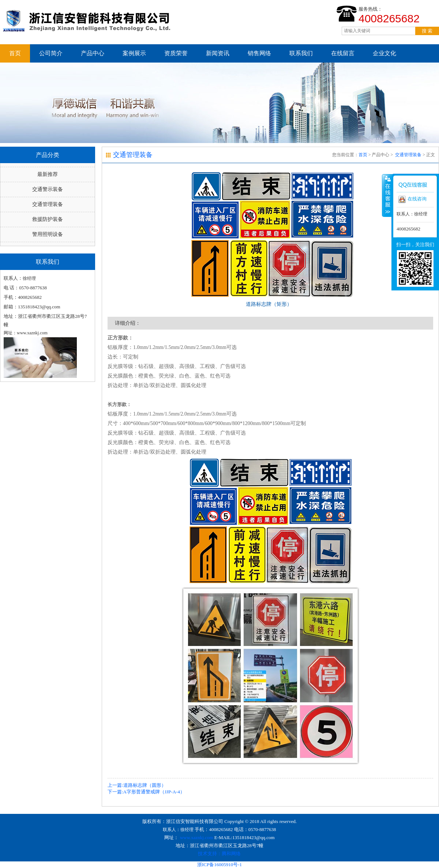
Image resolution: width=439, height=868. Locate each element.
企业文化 (384, 53)
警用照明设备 (48, 234)
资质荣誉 (176, 53)
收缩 (387, 195)
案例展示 (134, 53)
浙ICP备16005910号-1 (219, 865)
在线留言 (343, 53)
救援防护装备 (48, 219)
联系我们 (301, 53)
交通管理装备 (48, 204)
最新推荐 (48, 174)
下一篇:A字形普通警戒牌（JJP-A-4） (146, 792)
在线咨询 (412, 199)
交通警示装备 (48, 189)
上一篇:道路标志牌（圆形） (137, 785)
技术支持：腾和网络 (219, 854)
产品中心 (93, 53)
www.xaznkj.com (197, 837)
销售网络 (259, 53)
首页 (15, 53)
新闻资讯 (218, 53)
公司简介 (51, 53)
